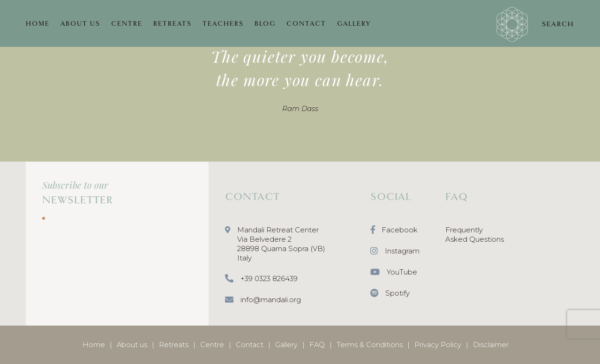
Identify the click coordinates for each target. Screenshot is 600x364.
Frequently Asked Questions (475, 234)
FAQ (317, 345)
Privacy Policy (438, 345)
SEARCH (558, 24)
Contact (250, 345)
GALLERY (354, 24)
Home (94, 345)
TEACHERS (223, 24)
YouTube (394, 272)
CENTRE (127, 24)
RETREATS (172, 24)
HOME (38, 24)
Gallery (286, 345)
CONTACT (306, 24)
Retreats (174, 345)
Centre (212, 345)
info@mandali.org (263, 300)
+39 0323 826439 (261, 279)
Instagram (395, 251)
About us (132, 345)
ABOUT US (80, 24)
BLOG (265, 24)
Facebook (394, 230)
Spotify (390, 293)
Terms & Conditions (370, 345)
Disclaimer (491, 345)
